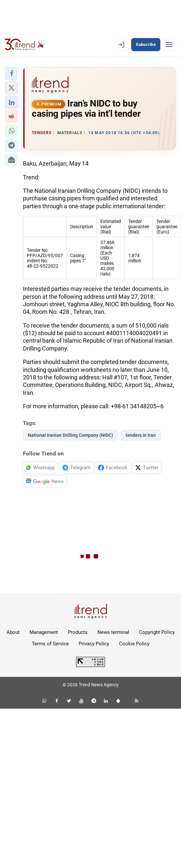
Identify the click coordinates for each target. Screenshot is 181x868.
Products (78, 632)
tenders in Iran (141, 435)
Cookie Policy (134, 644)
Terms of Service (50, 644)
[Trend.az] (24, 45)
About (13, 632)
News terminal (113, 632)
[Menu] (169, 45)
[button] (11, 73)
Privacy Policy (94, 644)
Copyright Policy (157, 632)
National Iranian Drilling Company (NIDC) (70, 435)
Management (44, 632)
